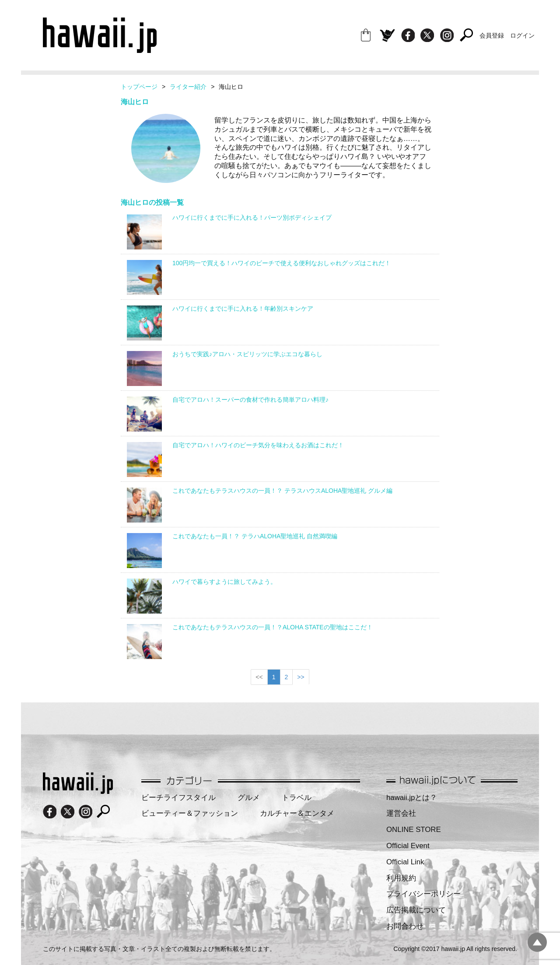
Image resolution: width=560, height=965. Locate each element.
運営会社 (401, 813)
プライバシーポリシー (423, 894)
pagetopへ (537, 942)
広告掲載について (416, 910)
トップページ (139, 87)
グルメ (249, 798)
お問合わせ (405, 926)
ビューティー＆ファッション (190, 813)
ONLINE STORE (414, 830)
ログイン (522, 35)
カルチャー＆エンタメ (297, 813)
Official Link (405, 862)
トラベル (297, 798)
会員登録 (492, 35)
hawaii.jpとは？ (412, 798)
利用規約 (401, 878)
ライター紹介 (188, 87)
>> (301, 677)
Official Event (408, 846)
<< (259, 677)
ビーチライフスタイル (178, 798)
